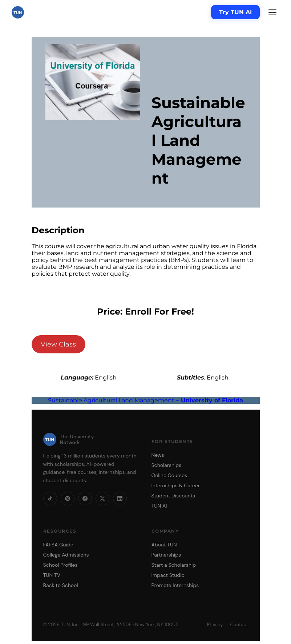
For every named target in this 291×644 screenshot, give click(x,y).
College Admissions (66, 555)
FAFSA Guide (58, 545)
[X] (102, 499)
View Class (58, 344)
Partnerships (166, 555)
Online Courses (169, 475)
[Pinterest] (68, 499)
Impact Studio (168, 575)
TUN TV (52, 575)
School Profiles (60, 565)
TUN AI (159, 506)
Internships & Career (176, 485)
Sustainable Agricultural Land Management (145, 400)
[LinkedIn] (120, 499)
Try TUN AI (235, 12)
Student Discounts (173, 496)
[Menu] (272, 12)
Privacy (215, 625)
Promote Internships (175, 585)
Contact (239, 625)
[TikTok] (50, 499)
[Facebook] (85, 499)
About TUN (164, 545)
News (158, 455)
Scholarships (167, 465)
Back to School (61, 585)
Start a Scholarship (174, 565)
